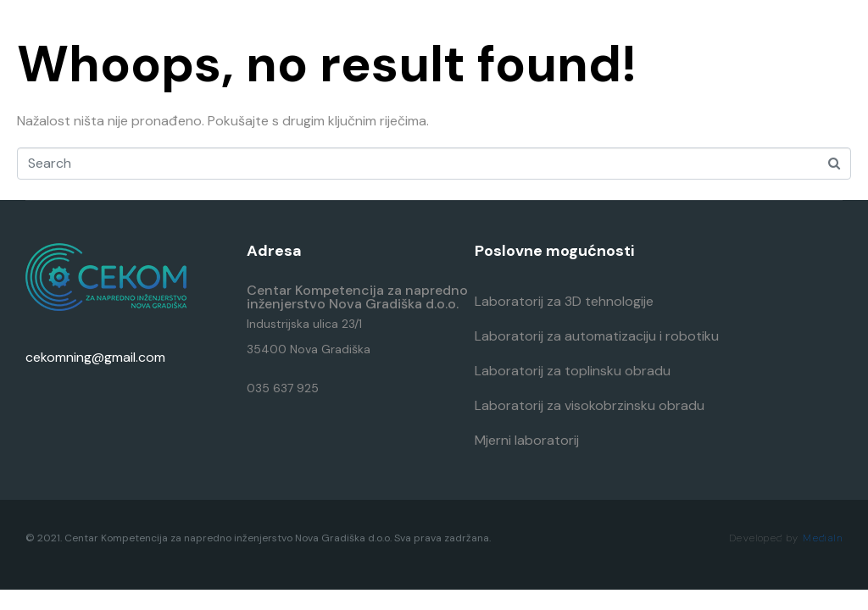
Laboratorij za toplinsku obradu (573, 371)
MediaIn (823, 538)
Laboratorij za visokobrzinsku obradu (590, 405)
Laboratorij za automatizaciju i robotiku (597, 336)
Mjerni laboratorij (527, 440)
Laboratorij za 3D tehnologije (564, 301)
